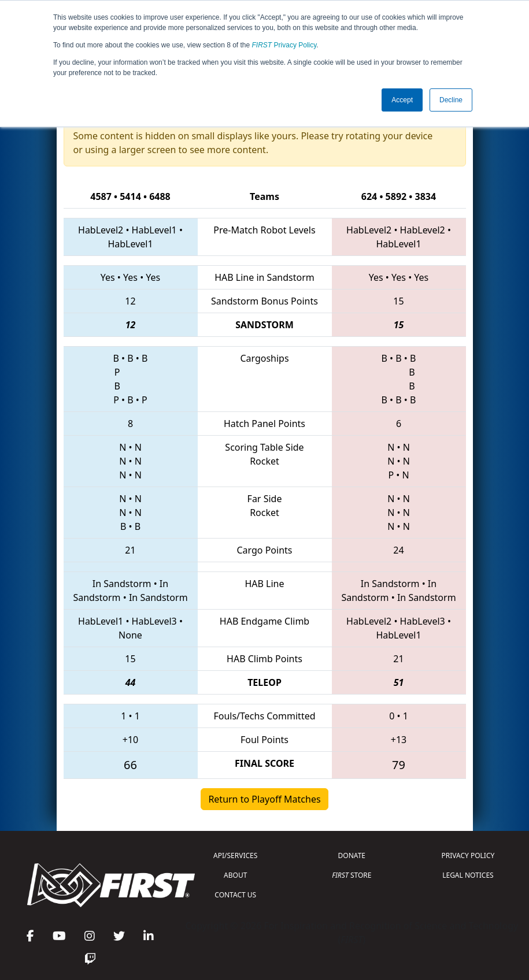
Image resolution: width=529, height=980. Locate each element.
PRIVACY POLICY (468, 855)
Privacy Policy (284, 45)
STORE (352, 875)
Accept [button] (402, 100)
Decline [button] (451, 100)
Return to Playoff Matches (264, 799)
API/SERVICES (235, 855)
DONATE (352, 855)
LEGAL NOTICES (468, 875)
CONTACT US (235, 895)
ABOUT (235, 875)
